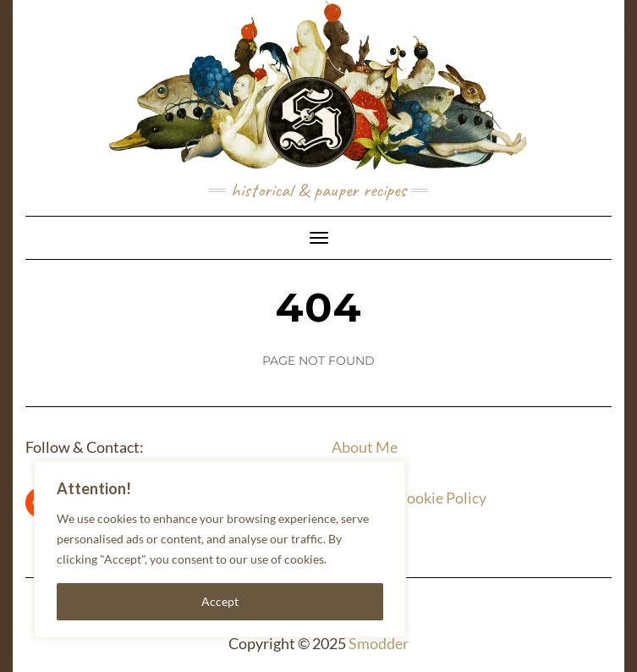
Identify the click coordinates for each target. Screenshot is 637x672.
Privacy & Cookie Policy (409, 498)
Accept (220, 601)
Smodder (379, 643)
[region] (220, 549)
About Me (365, 447)
